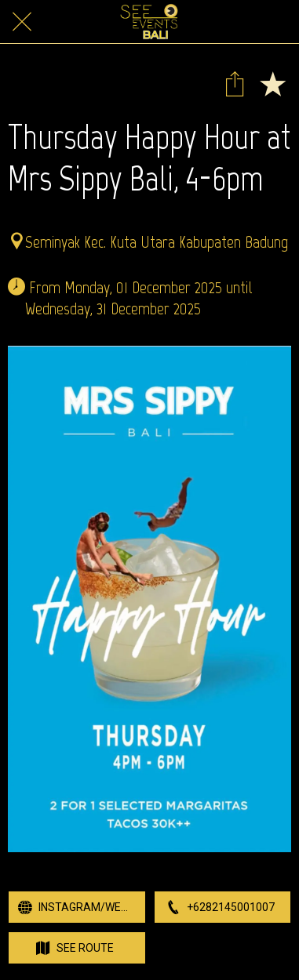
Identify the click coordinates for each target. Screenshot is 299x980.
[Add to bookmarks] (272, 83)
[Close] (22, 22)
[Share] (235, 83)
